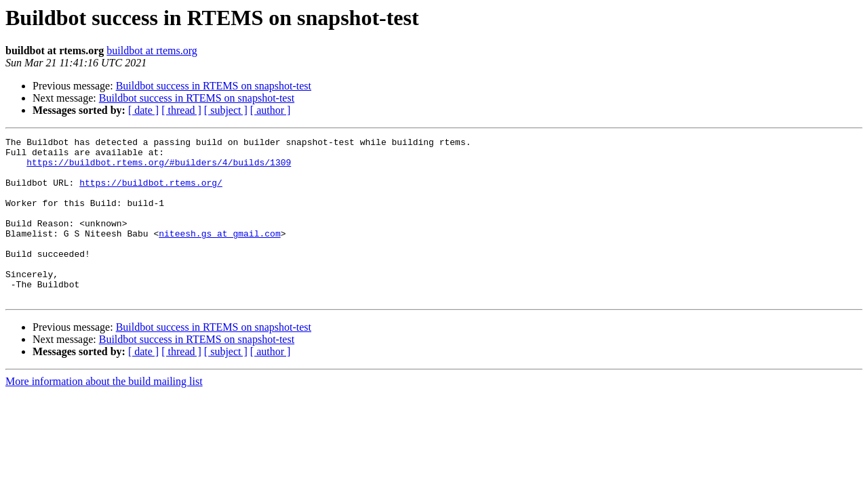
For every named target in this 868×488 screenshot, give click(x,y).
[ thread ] (181, 110)
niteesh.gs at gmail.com (219, 253)
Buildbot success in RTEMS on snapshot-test (214, 86)
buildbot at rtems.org (152, 50)
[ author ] (271, 110)
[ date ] (143, 110)
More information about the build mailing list (104, 414)
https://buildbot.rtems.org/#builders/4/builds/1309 (159, 168)
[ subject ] (226, 110)
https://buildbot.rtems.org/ (151, 192)
